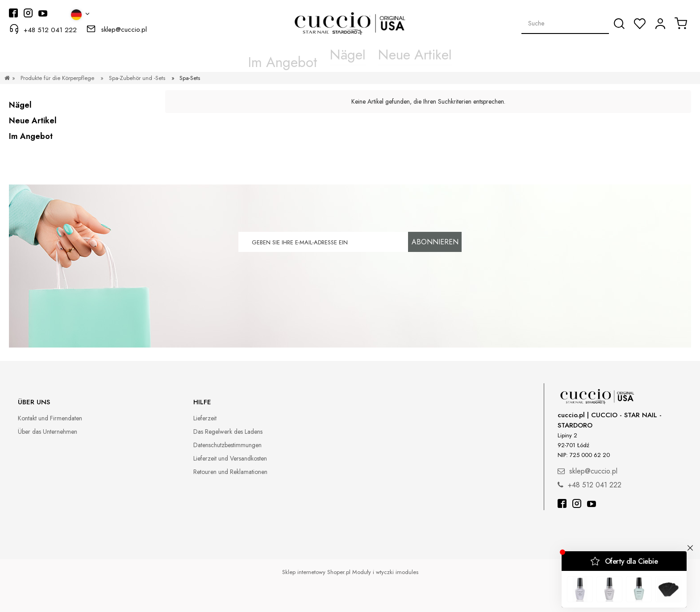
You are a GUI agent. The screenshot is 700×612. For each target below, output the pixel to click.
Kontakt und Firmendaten (50, 418)
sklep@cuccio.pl (124, 29)
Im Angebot (31, 136)
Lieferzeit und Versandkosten (230, 458)
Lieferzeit (205, 418)
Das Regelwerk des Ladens (228, 432)
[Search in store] (565, 23)
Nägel (20, 105)
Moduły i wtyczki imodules (385, 572)
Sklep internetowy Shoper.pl (316, 572)
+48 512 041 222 (50, 30)
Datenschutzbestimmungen (227, 445)
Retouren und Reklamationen (230, 472)
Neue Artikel (33, 121)
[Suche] (619, 24)
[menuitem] (304, 55)
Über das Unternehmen (48, 432)
